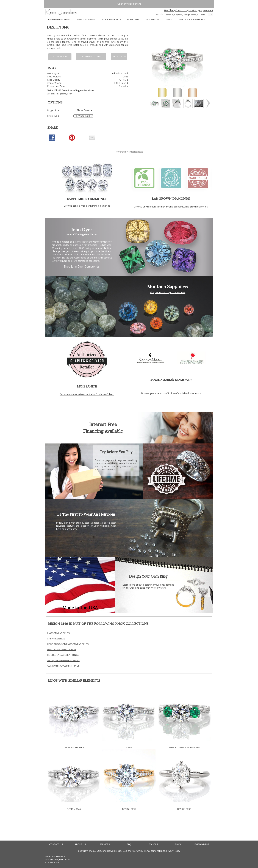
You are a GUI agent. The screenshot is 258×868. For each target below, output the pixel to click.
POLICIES (153, 844)
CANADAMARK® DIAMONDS (171, 380)
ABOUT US (80, 844)
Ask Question (60, 57)
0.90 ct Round (121, 83)
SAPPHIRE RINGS (56, 639)
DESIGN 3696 (129, 809)
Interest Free (103, 424)
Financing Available (103, 431)
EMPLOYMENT (202, 844)
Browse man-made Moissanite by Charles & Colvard (87, 394)
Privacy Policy (173, 851)
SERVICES (105, 844)
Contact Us (181, 10)
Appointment (206, 10)
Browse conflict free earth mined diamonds (87, 206)
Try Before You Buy (91, 57)
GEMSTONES (152, 19)
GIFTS (169, 19)
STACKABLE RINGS (111, 19)
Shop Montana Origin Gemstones (167, 292)
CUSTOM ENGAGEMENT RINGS (63, 666)
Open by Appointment (129, 4)
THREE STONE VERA (74, 747)
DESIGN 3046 (74, 809)
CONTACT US (56, 844)
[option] (155, 103)
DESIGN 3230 (184, 809)
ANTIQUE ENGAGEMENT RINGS (63, 660)
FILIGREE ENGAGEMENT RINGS (63, 655)
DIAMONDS (133, 19)
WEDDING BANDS (86, 19)
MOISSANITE (87, 386)
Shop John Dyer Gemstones (82, 267)
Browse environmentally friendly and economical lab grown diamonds (171, 207)
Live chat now (119, 57)
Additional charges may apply (60, 94)
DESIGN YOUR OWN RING (191, 19)
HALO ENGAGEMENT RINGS (62, 649)
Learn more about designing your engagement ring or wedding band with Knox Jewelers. (148, 586)
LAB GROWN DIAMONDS (171, 199)
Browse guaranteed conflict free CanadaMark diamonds (171, 393)
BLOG (178, 844)
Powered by (129, 152)
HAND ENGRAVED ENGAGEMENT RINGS (68, 644)
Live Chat (169, 10)
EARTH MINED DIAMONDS (87, 199)
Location (193, 10)
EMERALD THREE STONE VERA (184, 747)
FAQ (129, 844)
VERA (129, 747)
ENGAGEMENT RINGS (59, 19)
